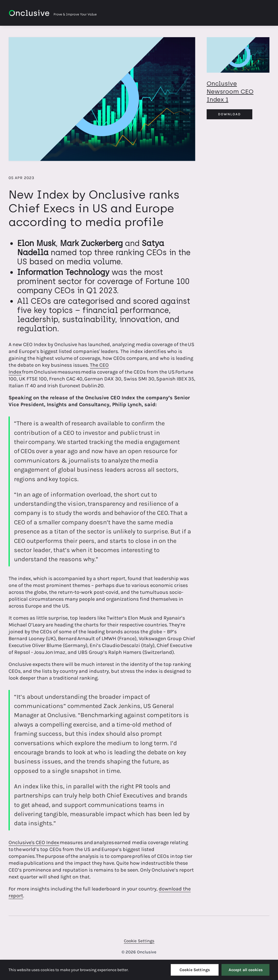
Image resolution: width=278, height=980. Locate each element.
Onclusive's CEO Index (34, 842)
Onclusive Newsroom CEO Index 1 (230, 91)
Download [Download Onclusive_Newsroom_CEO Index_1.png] (229, 114)
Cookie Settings (139, 941)
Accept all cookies (246, 970)
